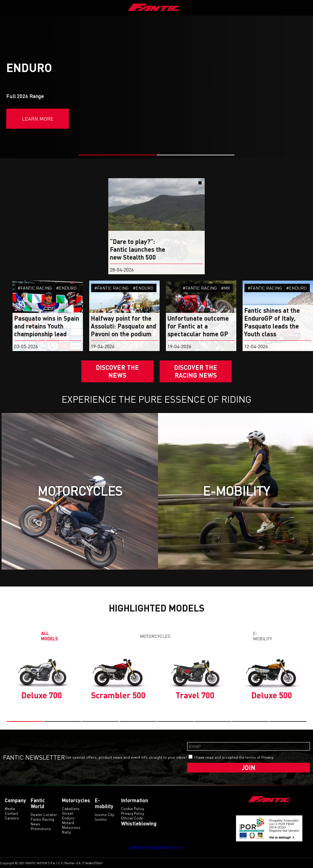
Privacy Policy (133, 813)
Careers (12, 818)
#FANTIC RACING (35, 288)
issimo (101, 819)
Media (10, 809)
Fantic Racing (42, 819)
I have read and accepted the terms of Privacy (234, 757)
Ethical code (132, 818)
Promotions (41, 829)
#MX (226, 288)
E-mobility (262, 636)
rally (66, 832)
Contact (11, 813)
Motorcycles (155, 636)
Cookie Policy (133, 809)
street (67, 813)
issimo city (104, 815)
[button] (117, 155)
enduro (68, 818)
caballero (71, 809)
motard (68, 823)
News (36, 824)
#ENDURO (66, 288)
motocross (71, 827)
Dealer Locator (44, 815)
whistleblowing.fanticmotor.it (156, 847)
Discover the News (117, 371)
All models (49, 636)
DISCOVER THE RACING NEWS (196, 371)
